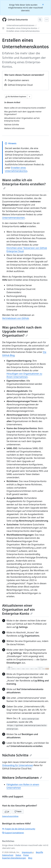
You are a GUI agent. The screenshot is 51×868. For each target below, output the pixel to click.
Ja (7, 811)
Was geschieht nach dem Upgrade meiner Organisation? (22, 331)
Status (18, 855)
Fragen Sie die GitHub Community (19, 829)
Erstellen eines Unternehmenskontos (23, 31)
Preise (26, 855)
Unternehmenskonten (13, 218)
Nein (18, 811)
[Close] (43, 4)
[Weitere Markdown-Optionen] (30, 97)
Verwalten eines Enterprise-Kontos (22, 28)
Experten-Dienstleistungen (14, 858)
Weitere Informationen (22, 778)
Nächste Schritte (17, 755)
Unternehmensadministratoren (20, 25)
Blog (30, 858)
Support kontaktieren (13, 833)
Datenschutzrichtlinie (10, 816)
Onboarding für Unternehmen (18, 765)
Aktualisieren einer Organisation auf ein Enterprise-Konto (18, 609)
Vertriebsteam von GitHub (16, 318)
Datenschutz (8, 855)
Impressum (27, 852)
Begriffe (40, 852)
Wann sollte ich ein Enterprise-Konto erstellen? (24, 184)
